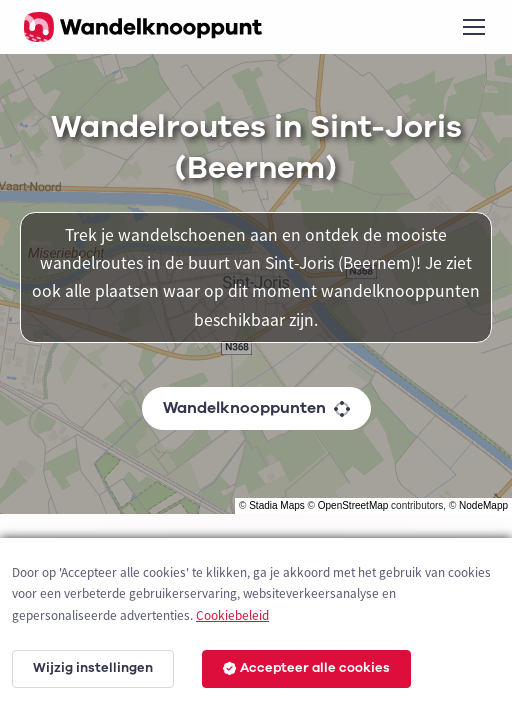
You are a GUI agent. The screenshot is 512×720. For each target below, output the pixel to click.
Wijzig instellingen (93, 668)
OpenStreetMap (353, 505)
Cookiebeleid (232, 615)
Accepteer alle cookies (306, 668)
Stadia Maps (277, 505)
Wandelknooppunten (256, 408)
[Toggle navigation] (473, 27)
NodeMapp (483, 505)
